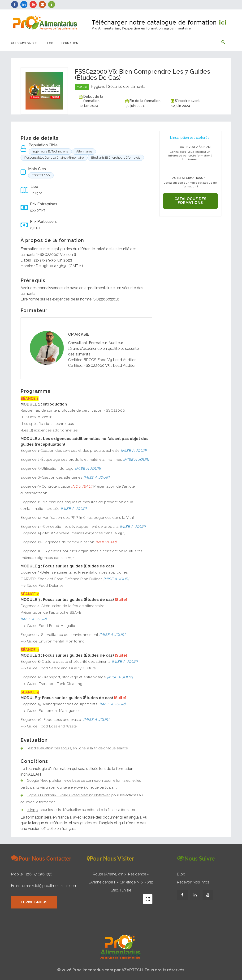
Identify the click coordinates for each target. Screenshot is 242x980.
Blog (49, 43)
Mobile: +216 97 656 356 (32, 874)
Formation (70, 43)
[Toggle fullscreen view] (148, 899)
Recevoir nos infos (193, 882)
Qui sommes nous (24, 43)
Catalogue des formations (190, 201)
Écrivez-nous (35, 902)
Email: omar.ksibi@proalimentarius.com (44, 886)
